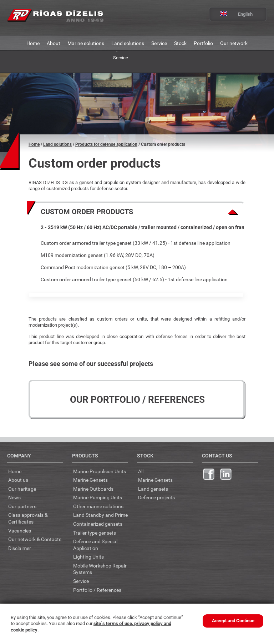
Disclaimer (20, 548)
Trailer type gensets (95, 533)
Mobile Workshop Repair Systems (100, 569)
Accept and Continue (233, 621)
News (14, 497)
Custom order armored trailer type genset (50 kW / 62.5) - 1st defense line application (134, 279)
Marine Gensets (90, 480)
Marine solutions (86, 43)
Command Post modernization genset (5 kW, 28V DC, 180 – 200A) (113, 267)
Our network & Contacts (35, 539)
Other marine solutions (98, 506)
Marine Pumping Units (98, 497)
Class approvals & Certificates (28, 518)
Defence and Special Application (95, 545)
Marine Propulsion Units (100, 471)
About (54, 43)
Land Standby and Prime (100, 515)
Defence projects (156, 497)
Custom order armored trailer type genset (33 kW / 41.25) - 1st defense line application (136, 243)
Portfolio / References (97, 590)
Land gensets (153, 489)
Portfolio (203, 43)
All (141, 471)
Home (33, 43)
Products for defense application (106, 144)
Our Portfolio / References (137, 400)
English (231, 14)
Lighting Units (88, 557)
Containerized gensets (98, 524)
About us (18, 480)
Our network (234, 43)
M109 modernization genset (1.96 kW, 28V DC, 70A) (98, 255)
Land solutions (128, 43)
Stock (180, 43)
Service (159, 43)
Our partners (22, 506)
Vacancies (20, 531)
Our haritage (22, 489)
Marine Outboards (93, 489)
